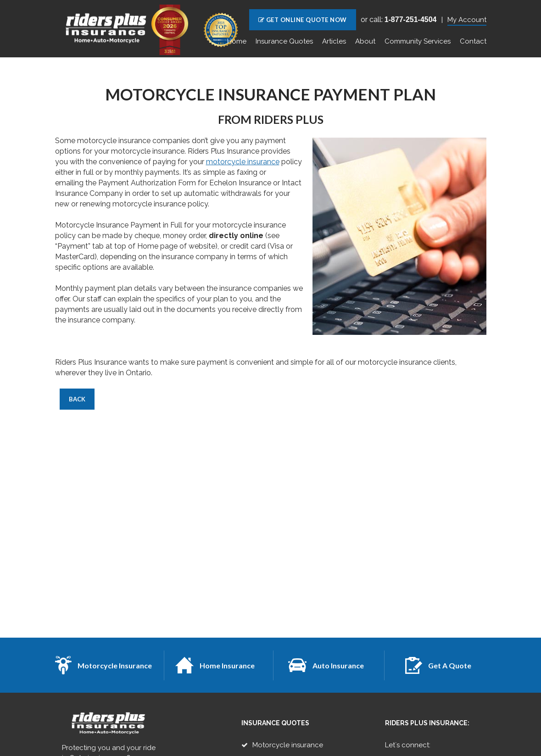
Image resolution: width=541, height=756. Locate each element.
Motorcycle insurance (288, 745)
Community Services (418, 41)
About (365, 41)
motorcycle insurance (243, 162)
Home (237, 41)
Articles (334, 41)
